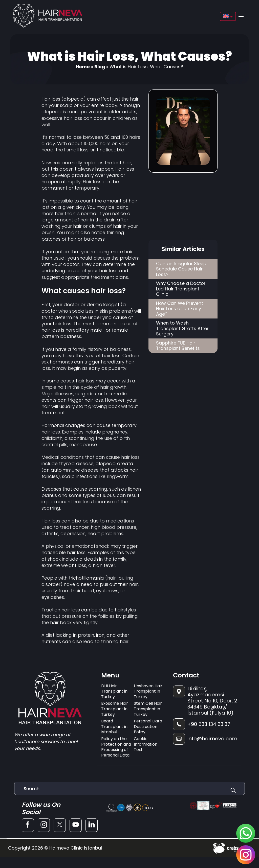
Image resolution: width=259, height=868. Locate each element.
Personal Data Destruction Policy (148, 726)
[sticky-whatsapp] (246, 833)
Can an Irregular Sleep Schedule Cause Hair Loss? (181, 269)
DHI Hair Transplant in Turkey (114, 691)
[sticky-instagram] (246, 855)
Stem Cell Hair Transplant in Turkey (148, 709)
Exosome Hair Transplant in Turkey (115, 709)
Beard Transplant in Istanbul (114, 726)
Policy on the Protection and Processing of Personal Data (116, 747)
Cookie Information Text (146, 744)
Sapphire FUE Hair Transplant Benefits (178, 346)
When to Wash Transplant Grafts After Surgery (182, 329)
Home (83, 67)
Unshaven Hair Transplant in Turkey (148, 691)
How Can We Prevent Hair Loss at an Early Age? (180, 309)
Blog (100, 67)
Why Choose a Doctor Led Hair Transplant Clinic (181, 289)
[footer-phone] (205, 724)
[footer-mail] (205, 739)
